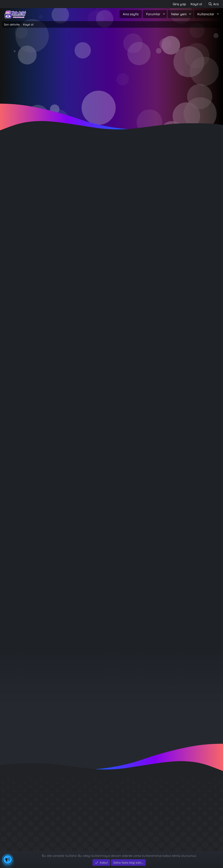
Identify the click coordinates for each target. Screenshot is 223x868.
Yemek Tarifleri (95, 172)
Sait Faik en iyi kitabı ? (176, 816)
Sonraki (50, 634)
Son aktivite (12, 24)
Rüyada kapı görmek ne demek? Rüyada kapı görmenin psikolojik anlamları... (84, 369)
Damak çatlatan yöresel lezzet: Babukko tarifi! (57, 252)
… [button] (28, 634)
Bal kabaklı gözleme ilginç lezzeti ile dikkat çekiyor (61, 158)
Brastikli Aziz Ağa (171, 832)
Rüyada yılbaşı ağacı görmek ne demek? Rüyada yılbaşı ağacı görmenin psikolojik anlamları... (98, 517)
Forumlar (153, 14)
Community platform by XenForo (112, 844)
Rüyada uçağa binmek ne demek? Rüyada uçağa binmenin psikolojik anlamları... (87, 470)
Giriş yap (93, 70)
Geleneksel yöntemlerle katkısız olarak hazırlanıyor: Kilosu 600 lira (74, 182)
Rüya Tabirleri (93, 289)
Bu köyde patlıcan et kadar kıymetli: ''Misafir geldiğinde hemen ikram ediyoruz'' (86, 228)
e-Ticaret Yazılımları (72, 849)
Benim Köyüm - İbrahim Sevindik (185, 824)
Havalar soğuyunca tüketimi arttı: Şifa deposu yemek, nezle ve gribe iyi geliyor (86, 205)
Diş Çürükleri (167, 808)
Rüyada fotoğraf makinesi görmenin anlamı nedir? (61, 610)
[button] (164, 14)
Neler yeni (179, 14)
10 (37, 634)
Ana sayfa (131, 14)
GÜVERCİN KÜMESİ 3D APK (179, 800)
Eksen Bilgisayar (15, 849)
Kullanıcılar (206, 14)
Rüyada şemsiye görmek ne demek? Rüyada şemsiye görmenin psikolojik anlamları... (91, 564)
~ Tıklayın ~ (112, 105)
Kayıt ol (28, 24)
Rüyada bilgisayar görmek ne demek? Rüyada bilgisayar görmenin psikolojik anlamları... (94, 423)
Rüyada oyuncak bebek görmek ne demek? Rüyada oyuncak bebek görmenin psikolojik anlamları (102, 322)
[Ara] (213, 4)
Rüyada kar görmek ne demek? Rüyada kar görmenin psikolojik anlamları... (83, 275)
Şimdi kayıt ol (130, 70)
